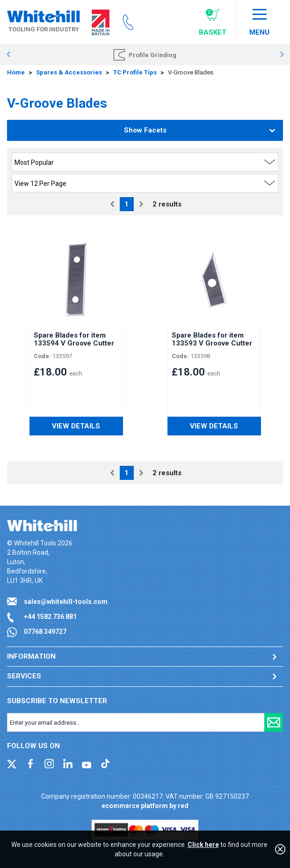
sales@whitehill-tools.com (66, 602)
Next (282, 55)
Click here (203, 845)
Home (16, 72)
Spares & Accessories (69, 72)
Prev (8, 55)
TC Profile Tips (135, 72)
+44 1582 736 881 (50, 617)
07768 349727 (45, 632)
